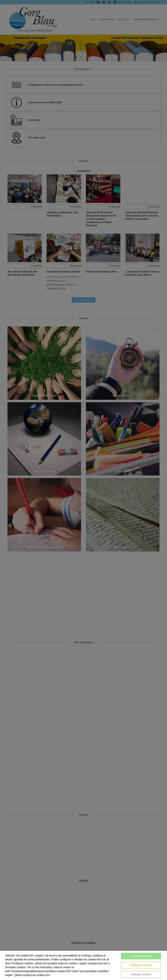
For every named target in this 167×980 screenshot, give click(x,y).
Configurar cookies (141, 965)
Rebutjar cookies (141, 974)
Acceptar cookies (141, 956)
